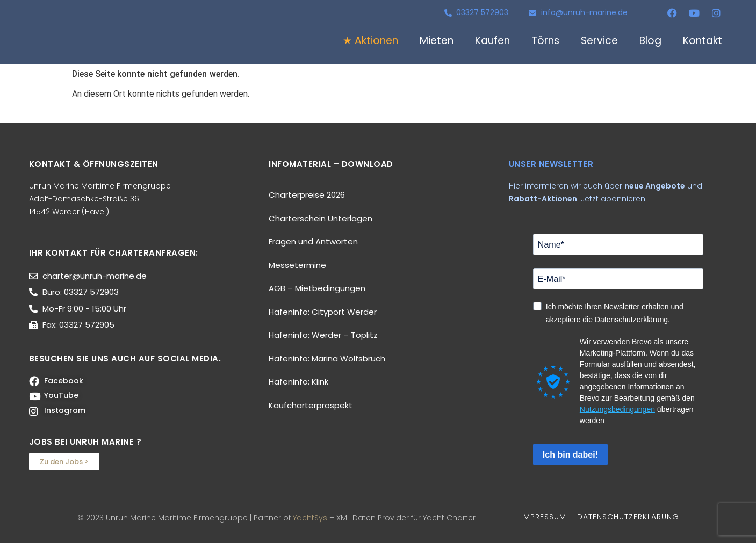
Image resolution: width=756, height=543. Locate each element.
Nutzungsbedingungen (617, 409)
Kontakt (703, 41)
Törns (545, 41)
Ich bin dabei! (570, 455)
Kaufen (492, 41)
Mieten (437, 41)
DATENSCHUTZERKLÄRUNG (628, 517)
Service (599, 41)
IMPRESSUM (544, 517)
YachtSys (310, 518)
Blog (650, 41)
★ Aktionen (370, 41)
